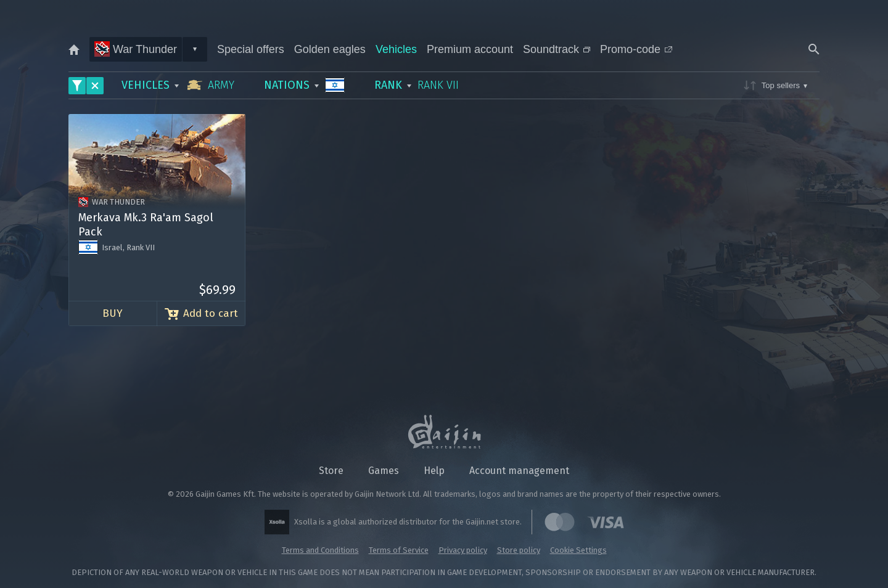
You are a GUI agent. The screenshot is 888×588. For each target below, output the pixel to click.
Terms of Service (399, 550)
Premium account (470, 49)
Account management (519, 471)
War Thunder (136, 49)
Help (434, 471)
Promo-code (636, 49)
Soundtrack (557, 49)
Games (384, 471)
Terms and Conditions (320, 550)
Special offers (251, 49)
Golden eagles (330, 49)
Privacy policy (463, 550)
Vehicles (396, 49)
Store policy (519, 550)
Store (331, 471)
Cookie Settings (578, 550)
